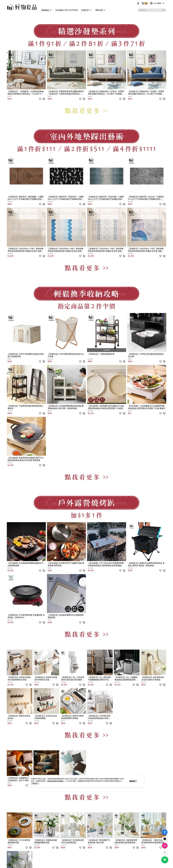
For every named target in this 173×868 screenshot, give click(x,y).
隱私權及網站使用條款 (55, 781)
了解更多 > (35, 783)
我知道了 (133, 781)
